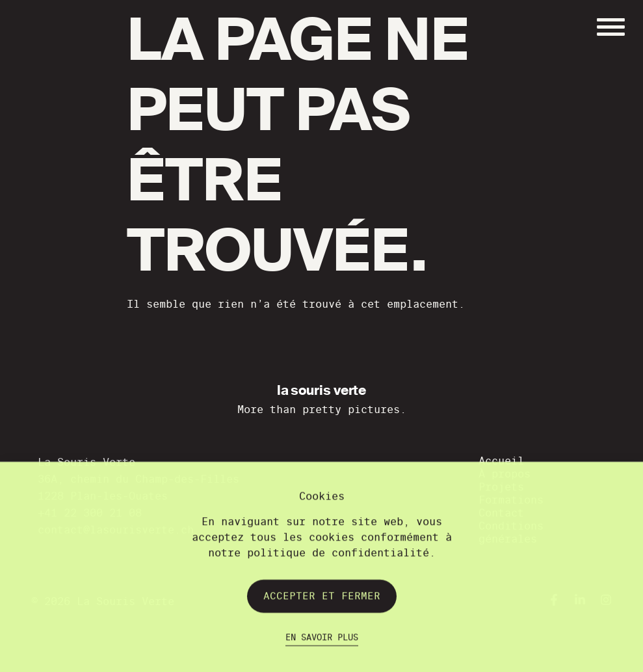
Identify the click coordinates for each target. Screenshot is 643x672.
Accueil (501, 461)
